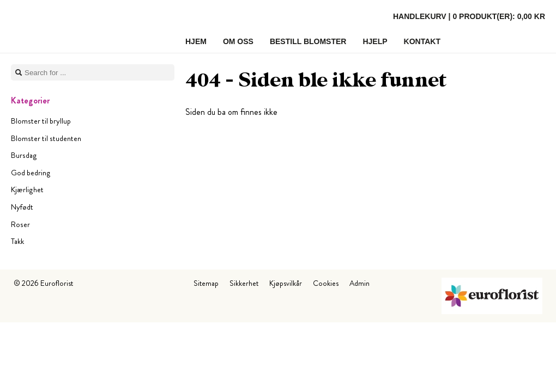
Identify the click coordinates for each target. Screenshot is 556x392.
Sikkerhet (244, 283)
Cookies (326, 283)
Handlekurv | (469, 16)
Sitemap (206, 283)
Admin (359, 283)
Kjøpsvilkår (286, 283)
